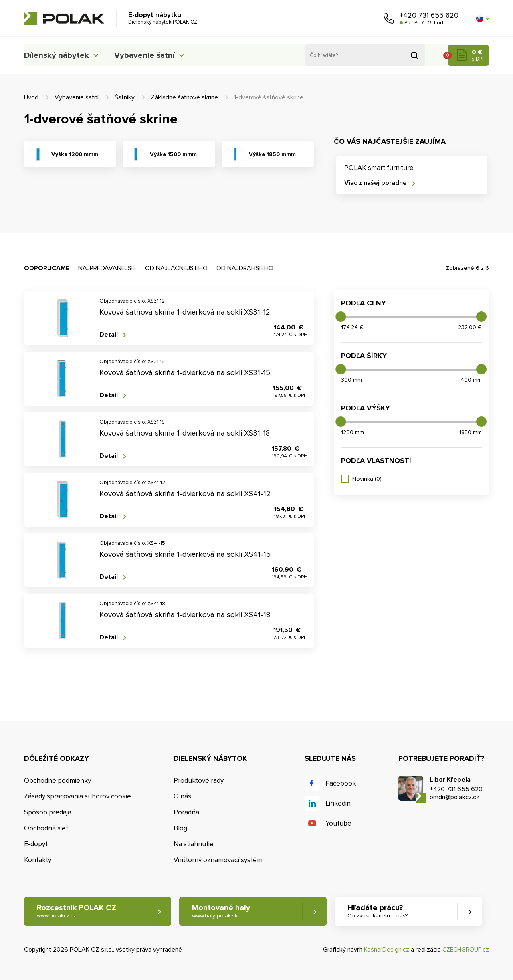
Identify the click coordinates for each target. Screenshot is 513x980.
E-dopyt (36, 844)
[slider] (341, 317)
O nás (182, 797)
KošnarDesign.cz (385, 950)
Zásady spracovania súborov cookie (78, 797)
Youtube (338, 823)
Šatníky (125, 97)
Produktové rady (199, 781)
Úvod (31, 97)
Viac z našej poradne (376, 183)
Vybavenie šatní (153, 55)
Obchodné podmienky (58, 781)
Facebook (341, 783)
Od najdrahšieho (245, 268)
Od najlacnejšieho (176, 268)
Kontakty (38, 860)
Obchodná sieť (46, 828)
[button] (483, 18)
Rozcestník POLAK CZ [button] (77, 912)
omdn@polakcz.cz (454, 797)
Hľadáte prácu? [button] (381, 912)
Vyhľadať (414, 55)
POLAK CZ (64, 18)
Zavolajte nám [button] (389, 18)
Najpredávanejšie (107, 268)
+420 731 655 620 (429, 15)
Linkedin (338, 803)
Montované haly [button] (223, 912)
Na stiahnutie (194, 844)
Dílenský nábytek (58, 55)
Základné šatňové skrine (184, 97)
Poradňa (186, 812)
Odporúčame (47, 268)
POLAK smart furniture (379, 168)
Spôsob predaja (48, 812)
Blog (180, 828)
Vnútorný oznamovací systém (218, 860)
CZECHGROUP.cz (465, 950)
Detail (109, 335)
